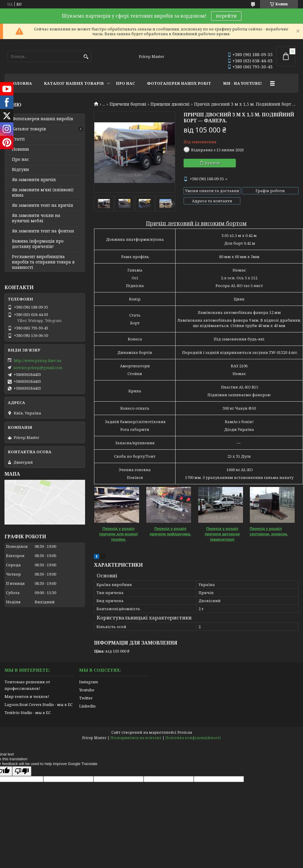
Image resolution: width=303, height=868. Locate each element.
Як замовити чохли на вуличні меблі (36, 218)
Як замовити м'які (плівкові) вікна (43, 192)
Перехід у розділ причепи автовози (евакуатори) (222, 534)
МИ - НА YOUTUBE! (242, 83)
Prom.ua (185, 732)
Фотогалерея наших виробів (43, 119)
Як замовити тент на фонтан (43, 231)
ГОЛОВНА (21, 83)
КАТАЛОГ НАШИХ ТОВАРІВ (74, 83)
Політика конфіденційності (193, 738)
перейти (226, 16)
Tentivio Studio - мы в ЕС (28, 713)
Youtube (87, 690)
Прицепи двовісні (170, 104)
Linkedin (87, 706)
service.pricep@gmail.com (38, 368)
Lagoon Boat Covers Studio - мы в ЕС (39, 704)
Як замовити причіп (34, 180)
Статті (18, 139)
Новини (20, 149)
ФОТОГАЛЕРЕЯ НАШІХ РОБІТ (179, 83)
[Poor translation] (22, 771)
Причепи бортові (128, 104)
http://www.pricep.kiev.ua (37, 360)
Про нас (20, 159)
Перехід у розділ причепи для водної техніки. (118, 534)
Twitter (86, 698)
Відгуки (20, 169)
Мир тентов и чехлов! (27, 696)
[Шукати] (86, 57)
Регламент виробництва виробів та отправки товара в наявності (43, 262)
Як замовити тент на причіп (43, 205)
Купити (213, 163)
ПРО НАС (125, 83)
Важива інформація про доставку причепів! (38, 244)
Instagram (89, 682)
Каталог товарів (29, 129)
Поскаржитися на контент (136, 738)
